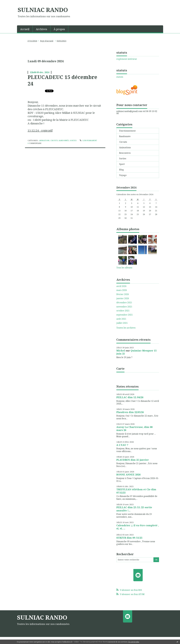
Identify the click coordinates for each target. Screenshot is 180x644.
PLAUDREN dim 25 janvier (133, 460)
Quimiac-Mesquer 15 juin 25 (136, 352)
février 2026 (123, 294)
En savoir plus (134, 642)
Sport (122, 164)
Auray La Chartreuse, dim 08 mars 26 (134, 429)
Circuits (54, 140)
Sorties (73, 140)
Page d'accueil (47, 41)
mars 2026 (122, 290)
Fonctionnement (127, 131)
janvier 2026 (123, 298)
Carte (120, 368)
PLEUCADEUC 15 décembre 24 (62, 80)
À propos (59, 29)
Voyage (123, 175)
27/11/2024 (32, 41)
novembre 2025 (124, 307)
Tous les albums (124, 268)
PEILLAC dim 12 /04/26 (130, 397)
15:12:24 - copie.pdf (40, 130)
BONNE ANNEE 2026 (128, 475)
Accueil (25, 29)
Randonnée (64, 140)
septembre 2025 (125, 315)
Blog (121, 170)
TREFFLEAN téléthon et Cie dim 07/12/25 (136, 491)
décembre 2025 (124, 303)
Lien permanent (88, 140)
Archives (42, 29)
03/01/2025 (62, 41)
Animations (44, 140)
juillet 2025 (122, 323)
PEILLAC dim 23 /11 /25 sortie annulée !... (134, 509)
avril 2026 (121, 286)
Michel (121, 351)
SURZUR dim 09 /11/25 (129, 538)
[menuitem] (25, 29)
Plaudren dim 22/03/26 (130, 412)
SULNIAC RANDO (43, 10)
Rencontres (125, 153)
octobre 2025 (123, 311)
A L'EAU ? (122, 445)
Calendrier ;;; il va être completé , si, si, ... (138, 527)
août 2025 (121, 319)
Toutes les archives (126, 328)
